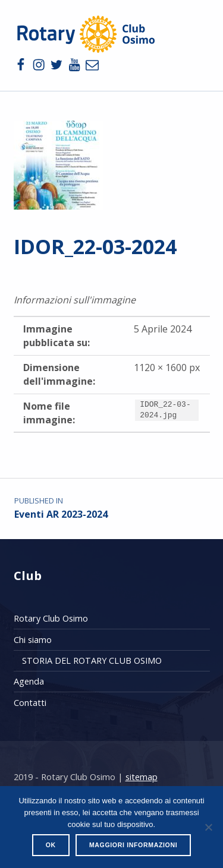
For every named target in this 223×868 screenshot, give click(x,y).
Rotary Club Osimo (51, 618)
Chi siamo (33, 640)
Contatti (30, 703)
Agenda (29, 681)
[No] (208, 827)
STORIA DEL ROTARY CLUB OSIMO (92, 660)
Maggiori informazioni (133, 845)
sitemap (142, 777)
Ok (51, 845)
